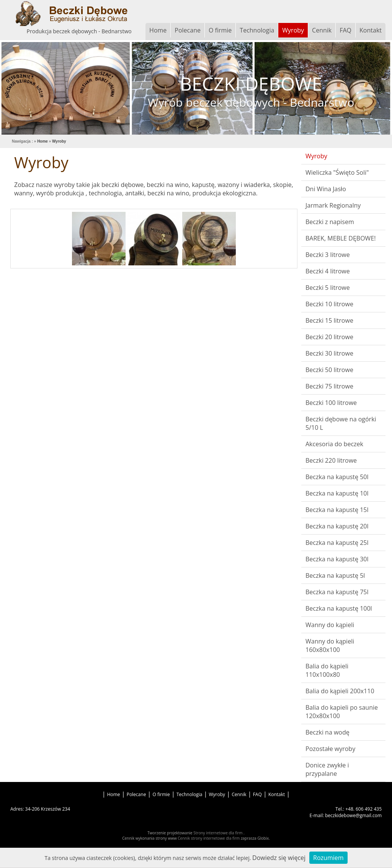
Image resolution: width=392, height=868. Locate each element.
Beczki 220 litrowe (331, 460)
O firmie (220, 30)
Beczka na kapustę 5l (335, 575)
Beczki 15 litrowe (329, 320)
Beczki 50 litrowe (329, 370)
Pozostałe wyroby (330, 749)
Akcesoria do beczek (334, 444)
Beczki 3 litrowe (328, 255)
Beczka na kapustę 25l (337, 543)
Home (158, 30)
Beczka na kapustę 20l (337, 526)
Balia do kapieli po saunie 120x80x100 (342, 712)
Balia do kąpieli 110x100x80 (327, 670)
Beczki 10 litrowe (329, 304)
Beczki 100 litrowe (331, 403)
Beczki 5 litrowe (328, 288)
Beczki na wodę (327, 732)
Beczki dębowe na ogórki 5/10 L (341, 423)
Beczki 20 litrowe (329, 337)
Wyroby (293, 30)
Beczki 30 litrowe (329, 353)
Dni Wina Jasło (326, 189)
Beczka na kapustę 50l (337, 477)
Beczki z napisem (330, 222)
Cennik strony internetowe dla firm (209, 838)
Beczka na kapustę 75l (337, 592)
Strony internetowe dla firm (218, 833)
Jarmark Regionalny (333, 205)
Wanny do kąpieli (330, 625)
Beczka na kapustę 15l (337, 510)
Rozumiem (328, 858)
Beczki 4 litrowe (328, 271)
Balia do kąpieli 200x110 (340, 691)
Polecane (188, 30)
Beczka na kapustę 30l (337, 559)
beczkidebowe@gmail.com (353, 815)
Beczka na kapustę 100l (339, 608)
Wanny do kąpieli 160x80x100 (330, 645)
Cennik (322, 30)
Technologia (257, 30)
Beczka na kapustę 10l (337, 493)
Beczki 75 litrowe (329, 386)
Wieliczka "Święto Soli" (337, 172)
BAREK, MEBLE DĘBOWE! (341, 238)
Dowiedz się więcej (279, 858)
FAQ (345, 30)
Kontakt (371, 30)
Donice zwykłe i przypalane (327, 769)
